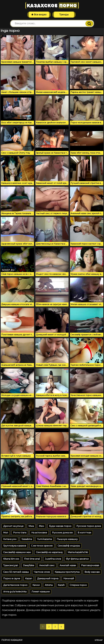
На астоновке (39, 533)
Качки (36, 585)
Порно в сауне (12, 579)
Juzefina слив (53, 559)
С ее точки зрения (42, 546)
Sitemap (99, 640)
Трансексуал (11, 565)
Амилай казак (68, 565)
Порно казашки (12, 640)
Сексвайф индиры (69, 546)
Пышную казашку (67, 539)
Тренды (64, 15)
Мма (31, 526)
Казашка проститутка (67, 572)
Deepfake (29, 565)
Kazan (29, 579)
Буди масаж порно (60, 526)
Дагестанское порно (15, 585)
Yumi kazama (44, 539)
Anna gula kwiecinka (15, 592)
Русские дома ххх (62, 533)
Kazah (61, 585)
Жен (41, 526)
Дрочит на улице (13, 526)
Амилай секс (47, 565)
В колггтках (84, 533)
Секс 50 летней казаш (16, 572)
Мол (6, 533)
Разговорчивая (90, 565)
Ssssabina (27, 539)
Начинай (69, 579)
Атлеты (49, 585)
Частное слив (42, 572)
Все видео (39, 15)
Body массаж (92, 572)
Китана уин (10, 539)
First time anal (32, 559)
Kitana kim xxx (11, 559)
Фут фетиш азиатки (77, 559)
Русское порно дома (89, 526)
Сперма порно (78, 585)
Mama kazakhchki (78, 552)
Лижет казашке (41, 592)
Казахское (52, 5)
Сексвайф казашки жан (17, 552)
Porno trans (20, 533)
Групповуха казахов (15, 546)
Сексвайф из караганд (49, 552)
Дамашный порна (48, 579)
